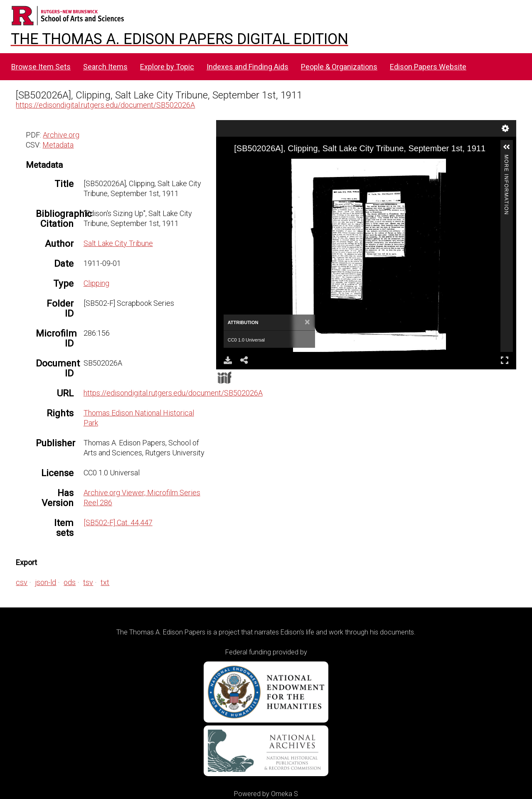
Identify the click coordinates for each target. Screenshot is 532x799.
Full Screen (505, 360)
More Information (506, 158)
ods (70, 582)
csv (22, 582)
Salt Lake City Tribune (118, 243)
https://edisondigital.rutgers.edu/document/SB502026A (105, 105)
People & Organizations (339, 67)
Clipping (96, 283)
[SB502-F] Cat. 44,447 (118, 522)
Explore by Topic (167, 67)
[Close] (307, 322)
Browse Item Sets (41, 67)
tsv (88, 582)
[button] (507, 147)
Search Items (105, 67)
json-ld (46, 582)
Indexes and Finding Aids (248, 67)
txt (105, 582)
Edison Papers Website (428, 67)
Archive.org (61, 135)
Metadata (58, 145)
